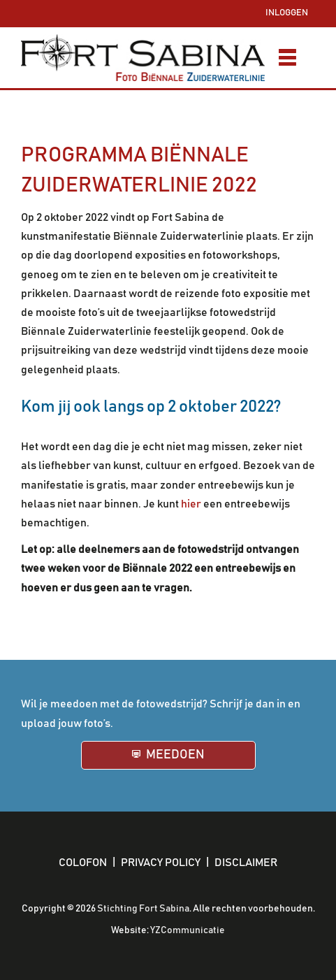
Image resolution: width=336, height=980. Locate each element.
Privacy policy (161, 863)
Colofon (83, 863)
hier (191, 504)
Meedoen (174, 755)
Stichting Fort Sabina (143, 909)
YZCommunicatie (188, 930)
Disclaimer (246, 863)
